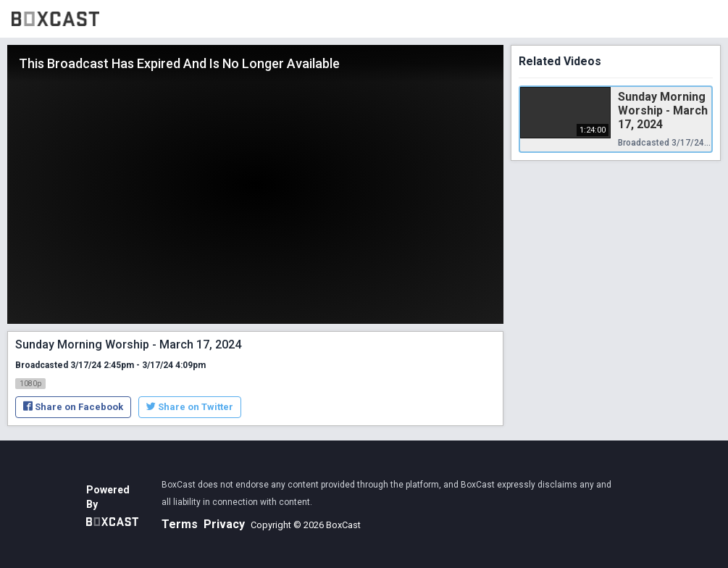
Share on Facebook (73, 407)
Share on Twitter (190, 407)
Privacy (224, 524)
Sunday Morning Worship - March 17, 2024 (663, 110)
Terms (180, 524)
